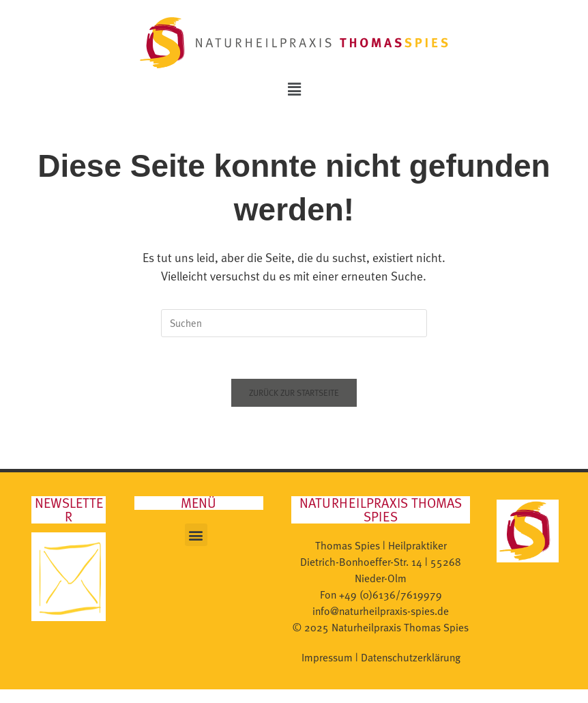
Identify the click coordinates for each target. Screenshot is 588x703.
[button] (294, 89)
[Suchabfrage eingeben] (294, 323)
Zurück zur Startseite (294, 393)
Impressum (327, 657)
